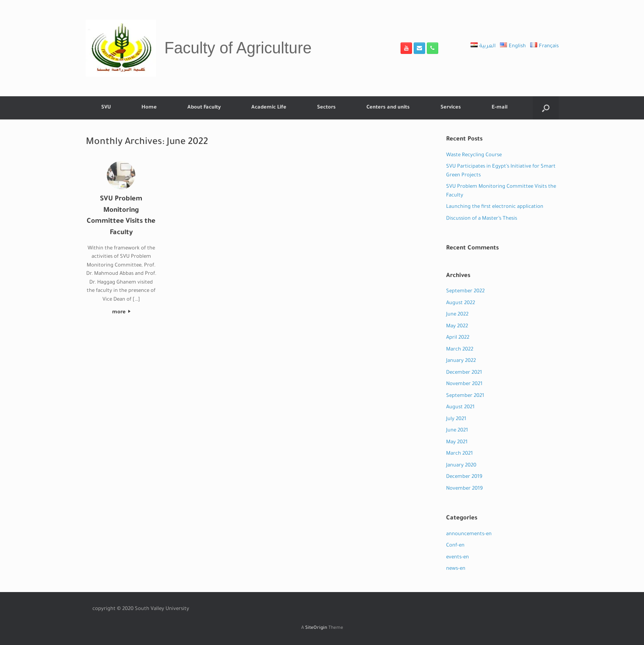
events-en (457, 558)
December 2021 (464, 373)
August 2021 (460, 408)
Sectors (326, 108)
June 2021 (457, 431)
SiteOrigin (316, 628)
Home (149, 108)
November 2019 (465, 489)
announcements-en (469, 535)
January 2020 (461, 466)
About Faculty (204, 108)
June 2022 (457, 315)
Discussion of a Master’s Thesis (482, 219)
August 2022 (461, 303)
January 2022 (461, 361)
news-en (456, 569)
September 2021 (465, 396)
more (121, 313)
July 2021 (456, 419)
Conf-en (455, 546)
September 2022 (465, 292)
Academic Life (269, 108)
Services (451, 108)
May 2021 (457, 443)
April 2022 (458, 338)
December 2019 (464, 477)
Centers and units (388, 108)
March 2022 (460, 350)
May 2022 (457, 327)
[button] (546, 108)
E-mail (500, 108)
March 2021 (459, 454)
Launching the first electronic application (495, 207)
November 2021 (464, 384)
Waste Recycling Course (474, 156)
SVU (106, 108)
